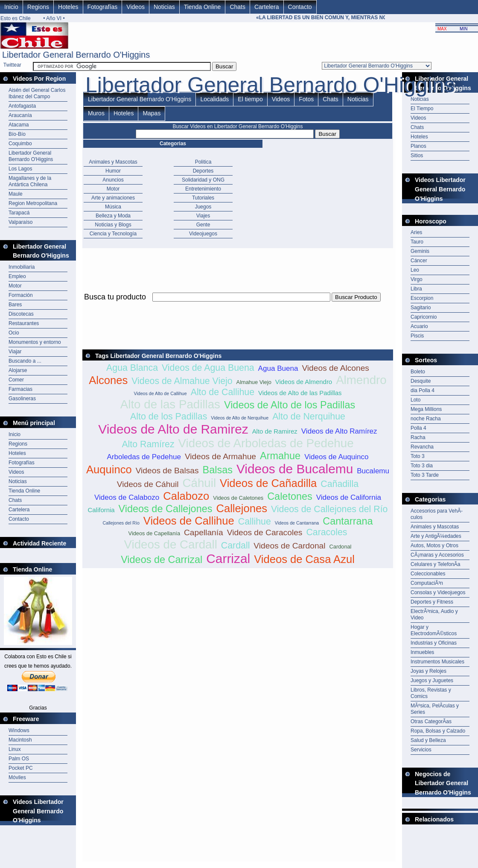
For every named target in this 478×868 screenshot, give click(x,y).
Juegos (203, 207)
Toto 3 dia (422, 466)
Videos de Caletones (238, 498)
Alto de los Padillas (169, 416)
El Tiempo (422, 108)
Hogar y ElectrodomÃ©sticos (434, 630)
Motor (15, 286)
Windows (19, 730)
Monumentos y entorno (35, 342)
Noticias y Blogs (113, 225)
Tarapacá (19, 213)
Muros (96, 113)
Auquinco (109, 469)
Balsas (218, 470)
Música (113, 207)
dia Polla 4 (423, 390)
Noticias (164, 7)
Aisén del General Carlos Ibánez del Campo (37, 93)
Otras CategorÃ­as (431, 721)
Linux (15, 749)
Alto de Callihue (223, 392)
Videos (136, 7)
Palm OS (19, 759)
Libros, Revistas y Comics (431, 693)
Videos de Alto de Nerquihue (240, 418)
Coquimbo (20, 144)
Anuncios (113, 180)
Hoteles (68, 7)
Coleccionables (428, 574)
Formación (21, 295)
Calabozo (186, 496)
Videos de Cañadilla (268, 483)
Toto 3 (418, 456)
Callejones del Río (121, 523)
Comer (16, 380)
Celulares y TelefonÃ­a (436, 564)
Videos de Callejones (166, 509)
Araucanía (20, 115)
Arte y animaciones (113, 198)
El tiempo (250, 99)
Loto (415, 400)
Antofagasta (22, 106)
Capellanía (204, 532)
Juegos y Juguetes (432, 680)
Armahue (280, 456)
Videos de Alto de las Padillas (300, 393)
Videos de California (349, 497)
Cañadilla (340, 484)
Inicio (11, 7)
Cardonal (341, 547)
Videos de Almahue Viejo (182, 381)
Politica (203, 162)
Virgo (417, 279)
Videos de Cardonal (289, 546)
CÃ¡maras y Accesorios (437, 555)
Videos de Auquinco (336, 457)
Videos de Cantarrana (297, 523)
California (101, 510)
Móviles (17, 777)
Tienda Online (203, 7)
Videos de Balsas (167, 471)
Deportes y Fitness (432, 602)
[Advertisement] (238, 306)
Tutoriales (203, 198)
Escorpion (422, 298)
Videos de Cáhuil (148, 484)
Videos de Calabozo (127, 497)
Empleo (17, 276)
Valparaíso (20, 222)
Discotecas (21, 314)
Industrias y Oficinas (434, 643)
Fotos (306, 99)
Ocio (14, 333)
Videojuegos (203, 234)
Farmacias (20, 389)
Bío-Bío (17, 134)
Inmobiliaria (22, 267)
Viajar (15, 352)
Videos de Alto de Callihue (160, 393)
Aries (416, 232)
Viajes (203, 216)
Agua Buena (278, 368)
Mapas (152, 113)
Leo (415, 270)
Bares (15, 305)
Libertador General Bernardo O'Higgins (31, 156)
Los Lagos (20, 169)
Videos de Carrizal (162, 560)
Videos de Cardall (171, 544)
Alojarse (18, 370)
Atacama (19, 125)
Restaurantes (24, 323)
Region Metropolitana (33, 203)
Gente (203, 225)
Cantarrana (348, 521)
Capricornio (424, 317)
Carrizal (228, 559)
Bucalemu (373, 471)
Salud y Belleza (428, 740)
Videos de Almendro (304, 382)
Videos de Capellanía (154, 533)
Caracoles (326, 532)
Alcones (108, 380)
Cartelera (267, 7)
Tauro (417, 242)
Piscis (417, 336)
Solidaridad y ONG (203, 180)
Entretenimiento (203, 189)
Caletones (290, 496)
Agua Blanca (132, 368)
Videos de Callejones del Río (329, 509)
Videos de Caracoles (265, 532)
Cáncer (419, 261)
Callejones (242, 508)
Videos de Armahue (220, 456)
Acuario (419, 326)
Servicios (421, 750)
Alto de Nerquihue (309, 416)
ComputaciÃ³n (427, 583)
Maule (16, 194)
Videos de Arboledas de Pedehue (266, 443)
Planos (418, 146)
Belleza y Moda (113, 216)
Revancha (422, 447)
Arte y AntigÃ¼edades (436, 536)
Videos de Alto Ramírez (339, 431)
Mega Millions (426, 409)
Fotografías (103, 7)
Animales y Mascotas (113, 162)
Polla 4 (418, 428)
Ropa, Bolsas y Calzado (438, 731)
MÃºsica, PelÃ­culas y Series (435, 709)
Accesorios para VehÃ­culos (437, 514)
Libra (416, 289)
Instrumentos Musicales (437, 662)
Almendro (361, 380)
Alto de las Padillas (170, 404)
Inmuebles (422, 652)
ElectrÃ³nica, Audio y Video (434, 614)
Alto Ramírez (148, 444)
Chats (238, 7)
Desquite (421, 381)
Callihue (255, 522)
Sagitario (421, 308)
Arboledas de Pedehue (144, 457)
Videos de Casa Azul (304, 559)
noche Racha (426, 419)
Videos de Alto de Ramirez (173, 429)
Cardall (236, 545)
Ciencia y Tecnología (113, 234)
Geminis (420, 251)
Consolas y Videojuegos (438, 592)
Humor (113, 171)
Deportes (203, 171)
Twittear (12, 65)
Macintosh (20, 740)
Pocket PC (21, 768)
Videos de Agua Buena (208, 368)
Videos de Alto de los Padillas (290, 405)
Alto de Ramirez (275, 431)
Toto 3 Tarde (425, 475)
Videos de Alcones (335, 368)
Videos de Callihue (189, 521)
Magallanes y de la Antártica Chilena (30, 181)
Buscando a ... (25, 361)
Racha (418, 437)
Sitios (417, 155)
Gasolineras (22, 399)
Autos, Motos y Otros (434, 545)
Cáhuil (200, 483)
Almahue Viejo (254, 382)
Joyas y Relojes (428, 671)
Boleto (418, 372)
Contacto (300, 7)
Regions (38, 7)
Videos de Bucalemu (295, 469)
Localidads (214, 99)
